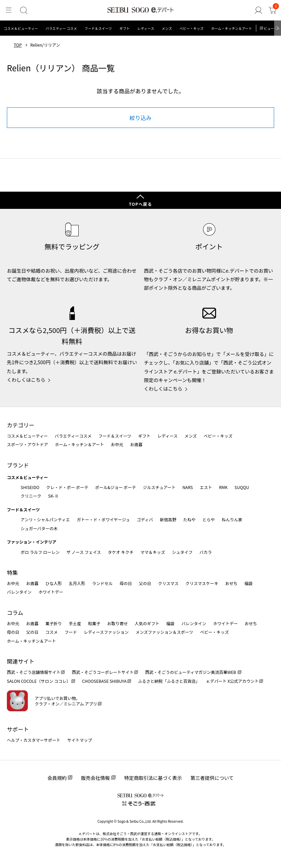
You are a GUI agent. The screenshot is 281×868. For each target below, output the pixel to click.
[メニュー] (8, 11)
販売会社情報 (95, 778)
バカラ (206, 552)
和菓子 (94, 623)
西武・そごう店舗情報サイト (34, 672)
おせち (231, 583)
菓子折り (54, 623)
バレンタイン (19, 592)
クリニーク (31, 496)
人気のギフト (147, 623)
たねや (189, 519)
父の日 (145, 583)
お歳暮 (136, 444)
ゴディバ (145, 519)
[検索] (23, 11)
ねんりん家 (232, 519)
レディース (146, 28)
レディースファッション (106, 632)
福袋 (248, 583)
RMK (223, 487)
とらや (209, 519)
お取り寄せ (117, 623)
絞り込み (140, 118)
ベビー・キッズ (191, 28)
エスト (206, 487)
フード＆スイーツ (98, 28)
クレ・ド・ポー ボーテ (67, 487)
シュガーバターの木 (39, 528)
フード (71, 632)
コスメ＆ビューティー (21, 28)
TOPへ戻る (140, 204)
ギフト (125, 28)
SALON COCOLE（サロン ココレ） (39, 681)
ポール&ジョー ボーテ (116, 487)
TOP (18, 45)
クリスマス (168, 583)
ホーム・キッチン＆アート (231, 28)
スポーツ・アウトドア (27, 444)
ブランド (18, 465)
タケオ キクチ (121, 552)
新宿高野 (168, 519)
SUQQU (242, 487)
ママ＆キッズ (153, 552)
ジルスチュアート (159, 487)
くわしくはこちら (26, 380)
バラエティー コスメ (61, 28)
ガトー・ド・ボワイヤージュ (103, 519)
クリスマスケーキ (202, 583)
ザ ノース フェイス (83, 552)
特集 (12, 572)
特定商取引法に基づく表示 (153, 778)
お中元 (117, 444)
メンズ (167, 28)
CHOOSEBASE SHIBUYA (104, 681)
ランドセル (102, 583)
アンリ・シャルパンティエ (45, 519)
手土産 (75, 623)
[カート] (273, 11)
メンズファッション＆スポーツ (165, 632)
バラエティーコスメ (73, 436)
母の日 (126, 583)
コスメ (52, 632)
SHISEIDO (30, 487)
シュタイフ (182, 552)
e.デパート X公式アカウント (233, 681)
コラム (15, 613)
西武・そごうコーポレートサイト (103, 672)
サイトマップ (80, 740)
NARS (188, 487)
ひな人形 (54, 583)
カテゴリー (21, 425)
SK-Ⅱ (53, 496)
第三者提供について (212, 778)
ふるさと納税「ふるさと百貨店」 (169, 681)
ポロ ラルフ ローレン (40, 552)
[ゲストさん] (259, 11)
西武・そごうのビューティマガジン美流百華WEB (191, 672)
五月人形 (77, 583)
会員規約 (57, 778)
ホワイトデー (51, 592)
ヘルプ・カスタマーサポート (34, 740)
